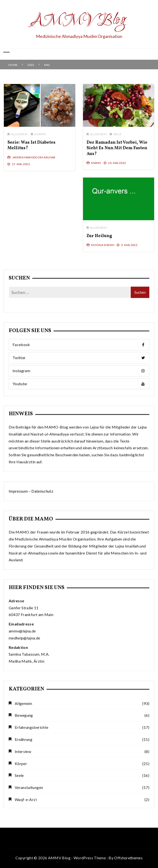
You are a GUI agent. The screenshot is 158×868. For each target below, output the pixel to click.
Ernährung (24, 824)
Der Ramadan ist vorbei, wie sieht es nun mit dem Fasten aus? (117, 153)
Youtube (80, 433)
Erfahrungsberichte (31, 812)
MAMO (96, 167)
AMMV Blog (79, 21)
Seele (117, 139)
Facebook (80, 394)
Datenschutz (42, 504)
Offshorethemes (128, 858)
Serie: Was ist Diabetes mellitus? (31, 150)
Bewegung (24, 800)
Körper (40, 139)
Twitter (80, 407)
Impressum (18, 504)
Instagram (80, 420)
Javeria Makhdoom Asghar (34, 162)
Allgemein (19, 139)
